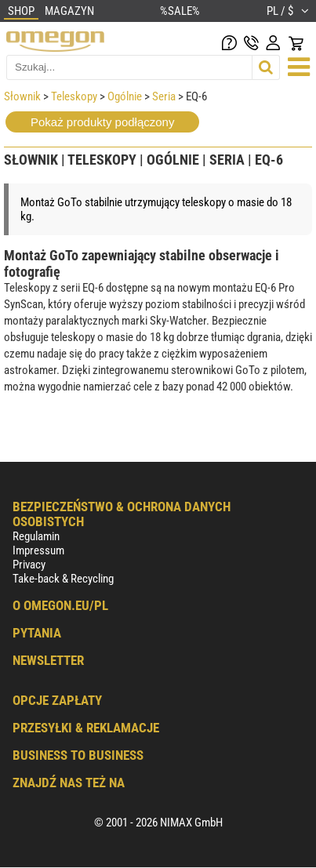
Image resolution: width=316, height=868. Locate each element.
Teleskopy (74, 96)
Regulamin (36, 536)
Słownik (22, 96)
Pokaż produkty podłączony (102, 122)
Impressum (38, 550)
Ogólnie (125, 96)
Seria (164, 96)
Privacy (29, 565)
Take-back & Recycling (63, 579)
